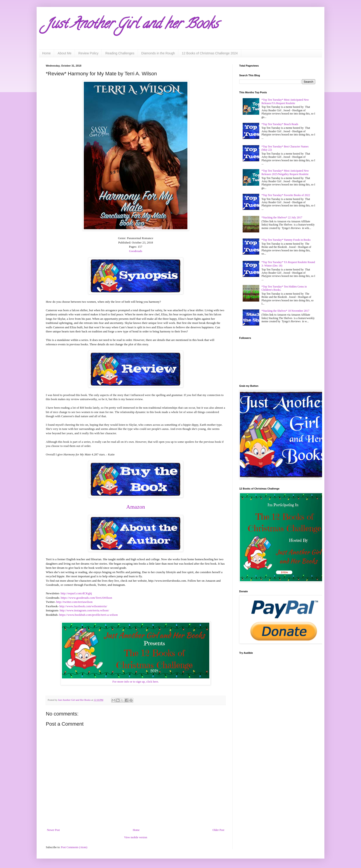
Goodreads (135, 251)
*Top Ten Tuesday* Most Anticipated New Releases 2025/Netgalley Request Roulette (285, 172)
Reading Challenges (120, 53)
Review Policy (88, 53)
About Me (64, 53)
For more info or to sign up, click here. (135, 682)
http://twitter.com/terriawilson (74, 602)
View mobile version (136, 837)
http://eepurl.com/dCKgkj (76, 593)
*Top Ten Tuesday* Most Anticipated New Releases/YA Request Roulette (285, 101)
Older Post (218, 830)
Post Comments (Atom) (74, 847)
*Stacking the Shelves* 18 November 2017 (285, 311)
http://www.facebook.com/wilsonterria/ (83, 606)
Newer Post (53, 830)
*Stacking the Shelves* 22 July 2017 (282, 217)
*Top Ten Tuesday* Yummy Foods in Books (286, 240)
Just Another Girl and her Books (132, 25)
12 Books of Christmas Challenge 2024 (210, 53)
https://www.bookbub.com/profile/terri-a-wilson (88, 615)
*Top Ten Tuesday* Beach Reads (280, 124)
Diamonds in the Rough (158, 53)
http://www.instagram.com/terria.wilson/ (84, 610)
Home (46, 53)
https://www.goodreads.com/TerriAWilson (86, 598)
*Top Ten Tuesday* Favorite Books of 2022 (286, 195)
